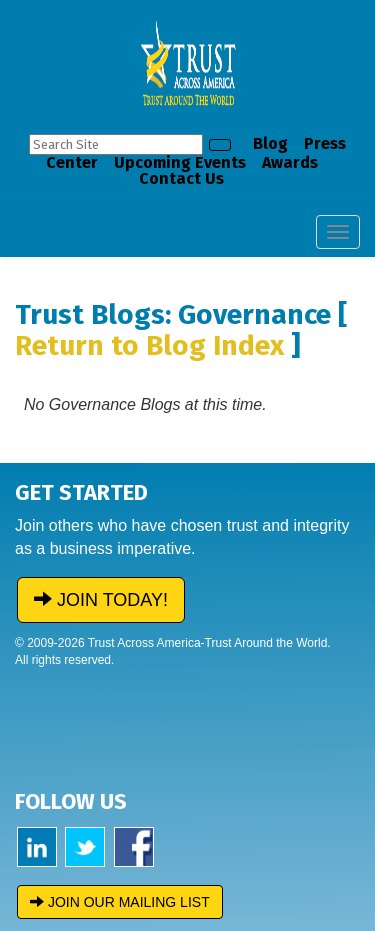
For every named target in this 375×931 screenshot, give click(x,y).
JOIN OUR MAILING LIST (120, 902)
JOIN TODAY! (101, 599)
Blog (270, 143)
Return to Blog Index (149, 345)
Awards (290, 162)
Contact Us (181, 178)
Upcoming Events (180, 162)
